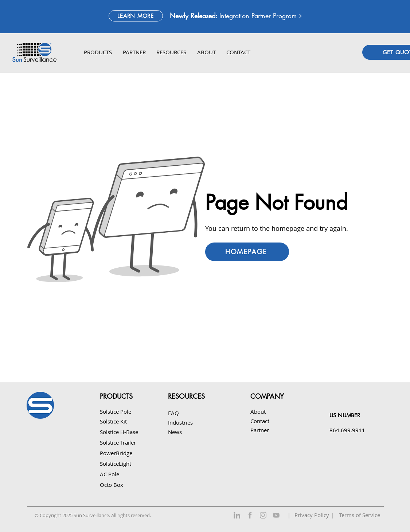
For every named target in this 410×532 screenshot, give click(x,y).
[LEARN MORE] (136, 16)
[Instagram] (263, 515)
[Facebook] (250, 515)
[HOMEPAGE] (247, 252)
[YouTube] (276, 515)
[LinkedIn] (237, 515)
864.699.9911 (347, 430)
